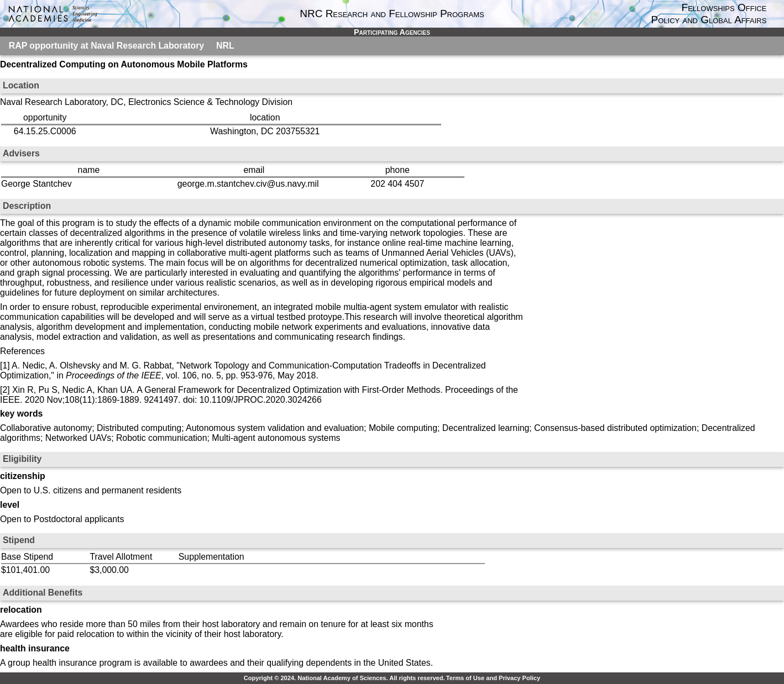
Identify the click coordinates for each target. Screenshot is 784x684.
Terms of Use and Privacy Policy (493, 678)
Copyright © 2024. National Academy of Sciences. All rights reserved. (344, 678)
